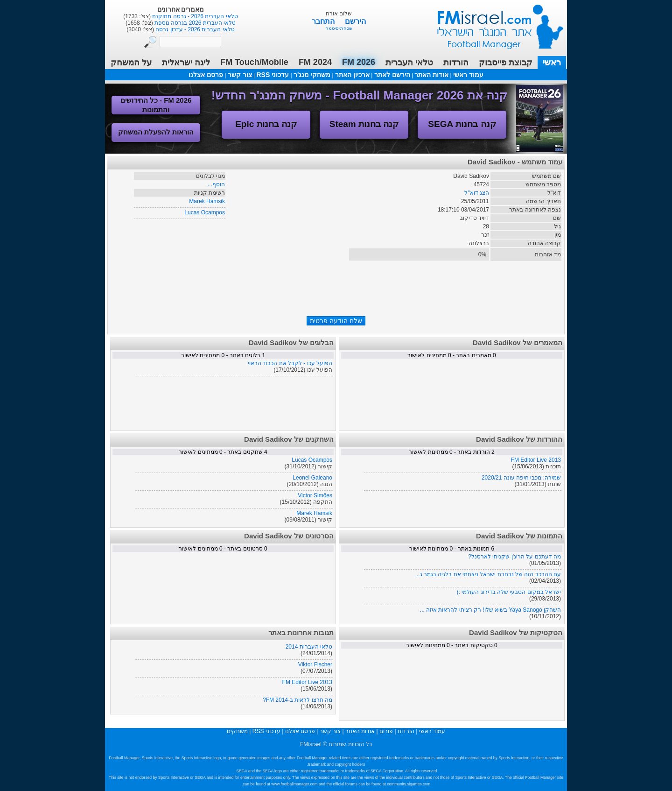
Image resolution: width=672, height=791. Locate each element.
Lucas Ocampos (205, 212)
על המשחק (131, 63)
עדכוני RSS (273, 75)
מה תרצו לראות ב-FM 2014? (297, 700)
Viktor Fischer (315, 664)
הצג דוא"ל (477, 193)
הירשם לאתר (392, 75)
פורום (386, 731)
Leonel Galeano (312, 478)
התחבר (324, 21)
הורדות (456, 63)
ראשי (552, 63)
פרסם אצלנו (206, 75)
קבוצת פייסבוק (506, 63)
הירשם (355, 21)
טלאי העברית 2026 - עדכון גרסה (194, 29)
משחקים (237, 731)
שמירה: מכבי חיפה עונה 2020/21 (521, 478)
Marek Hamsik (207, 201)
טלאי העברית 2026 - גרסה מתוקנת (194, 16)
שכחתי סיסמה (339, 28)
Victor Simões (315, 495)
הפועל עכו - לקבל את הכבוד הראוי (290, 363)
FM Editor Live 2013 (536, 460)
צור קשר (240, 75)
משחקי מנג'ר (312, 75)
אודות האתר (431, 75)
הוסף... (216, 184)
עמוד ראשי (494, 23)
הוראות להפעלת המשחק (156, 132)
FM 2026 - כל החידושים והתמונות (156, 105)
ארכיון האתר (352, 75)
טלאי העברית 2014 (309, 647)
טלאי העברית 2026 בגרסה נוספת (194, 23)
